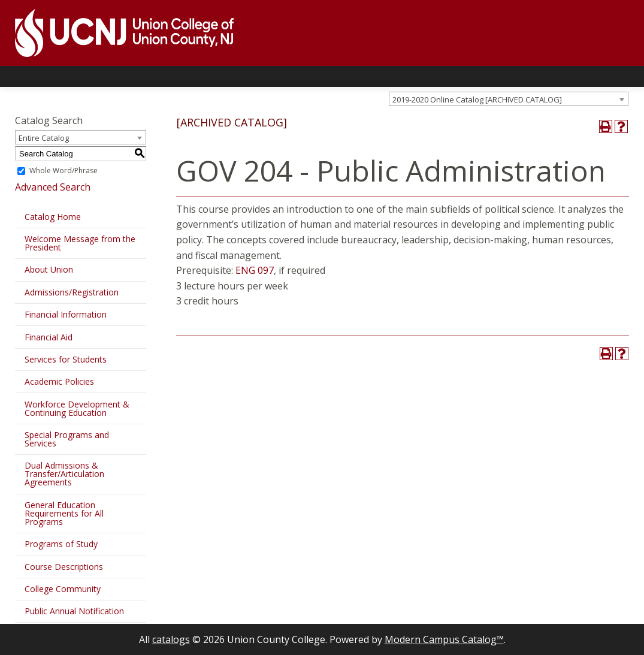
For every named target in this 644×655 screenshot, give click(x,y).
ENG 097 (255, 270)
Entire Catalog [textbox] (44, 138)
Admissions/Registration (72, 292)
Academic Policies (59, 381)
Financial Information (66, 314)
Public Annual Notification (74, 611)
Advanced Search (53, 187)
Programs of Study (61, 544)
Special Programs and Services (67, 439)
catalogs (171, 639)
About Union (49, 269)
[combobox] (509, 99)
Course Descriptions (64, 567)
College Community (63, 589)
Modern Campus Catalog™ (444, 639)
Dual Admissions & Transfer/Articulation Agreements (64, 474)
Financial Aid (49, 337)
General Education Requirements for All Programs (64, 513)
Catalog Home (53, 217)
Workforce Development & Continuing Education (77, 408)
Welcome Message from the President (80, 243)
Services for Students (66, 359)
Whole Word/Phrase (64, 170)
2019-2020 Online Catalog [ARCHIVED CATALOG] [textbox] (477, 99)
